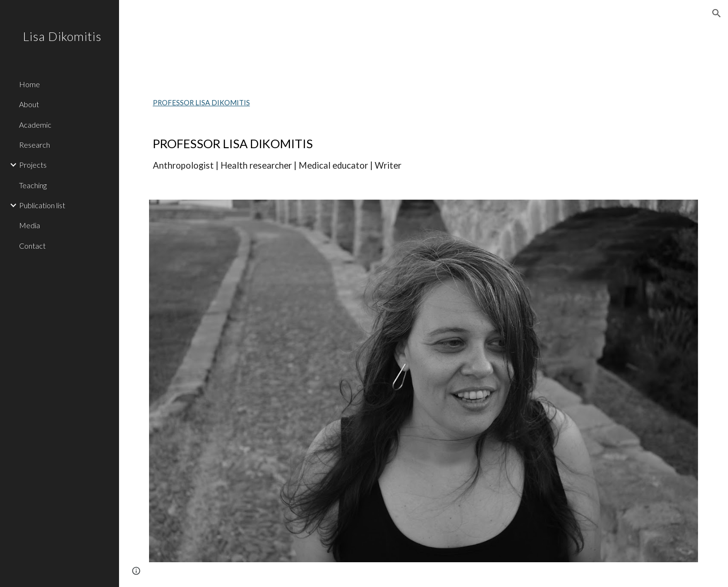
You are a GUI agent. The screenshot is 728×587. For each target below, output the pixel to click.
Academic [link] (35, 125)
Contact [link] (32, 246)
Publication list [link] (42, 205)
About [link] (29, 104)
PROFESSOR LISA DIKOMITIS (201, 103)
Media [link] (30, 225)
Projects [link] (33, 165)
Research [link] (35, 145)
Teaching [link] (33, 185)
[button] (717, 13)
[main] (424, 154)
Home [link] (30, 84)
